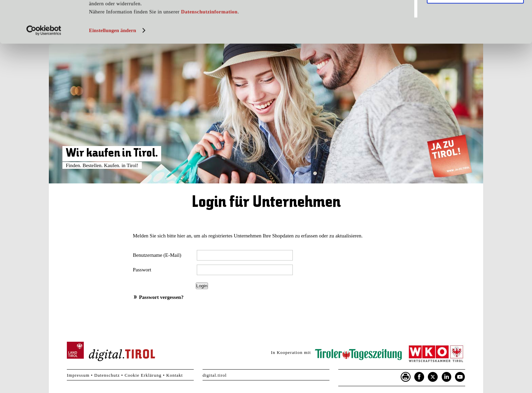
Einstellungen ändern (112, 72)
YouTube (460, 377)
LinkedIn (446, 377)
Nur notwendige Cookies (475, 37)
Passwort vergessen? (161, 297)
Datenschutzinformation (209, 54)
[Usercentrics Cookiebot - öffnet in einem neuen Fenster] (44, 72)
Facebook (419, 377)
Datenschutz (107, 375)
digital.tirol (215, 375)
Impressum (78, 375)
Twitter (433, 377)
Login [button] (202, 286)
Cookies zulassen (475, 17)
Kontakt (175, 375)
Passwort (142, 270)
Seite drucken (406, 377)
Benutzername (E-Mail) (157, 255)
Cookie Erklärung (143, 375)
